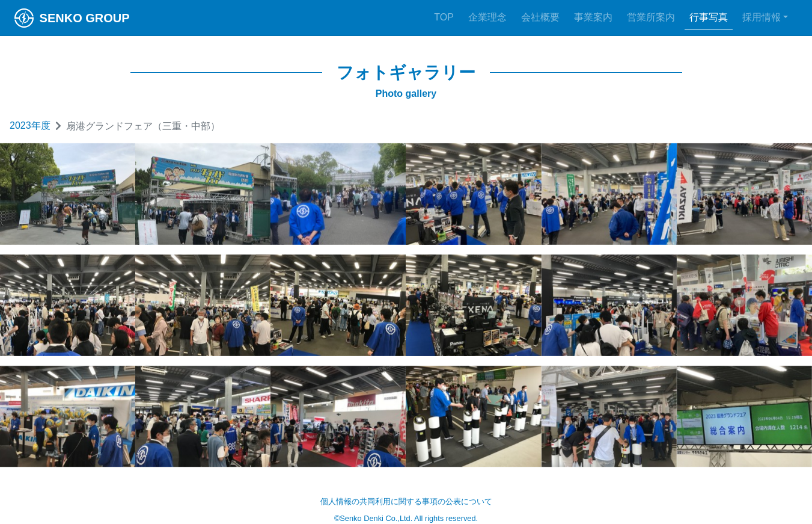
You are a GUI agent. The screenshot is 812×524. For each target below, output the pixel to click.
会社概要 (540, 17)
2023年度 (30, 125)
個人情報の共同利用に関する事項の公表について (406, 501)
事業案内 (593, 17)
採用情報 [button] (762, 17)
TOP (444, 17)
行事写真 (709, 17)
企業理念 (487, 17)
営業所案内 (651, 17)
